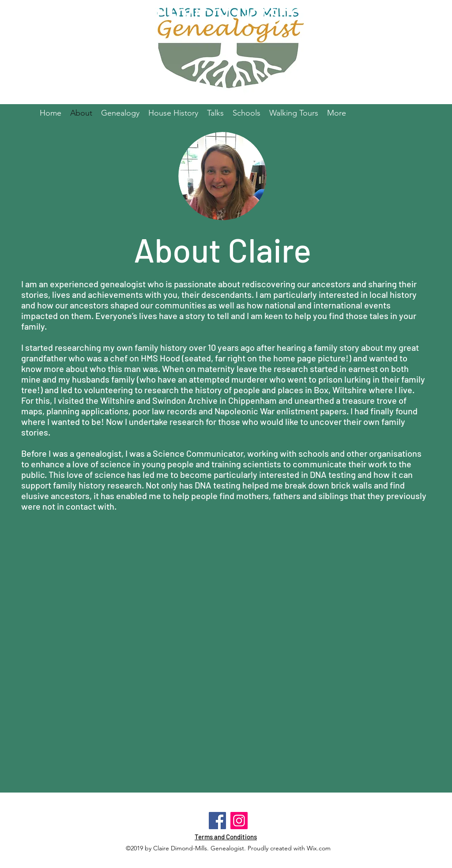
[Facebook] (217, 821)
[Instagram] (239, 821)
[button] (247, 113)
